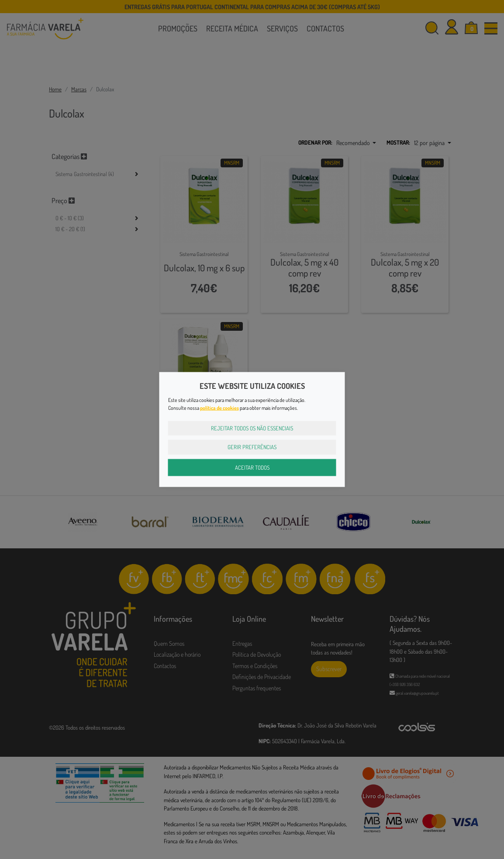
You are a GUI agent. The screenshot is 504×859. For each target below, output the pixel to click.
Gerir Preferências (252, 447)
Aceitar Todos (252, 467)
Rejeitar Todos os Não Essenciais (252, 428)
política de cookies (219, 407)
